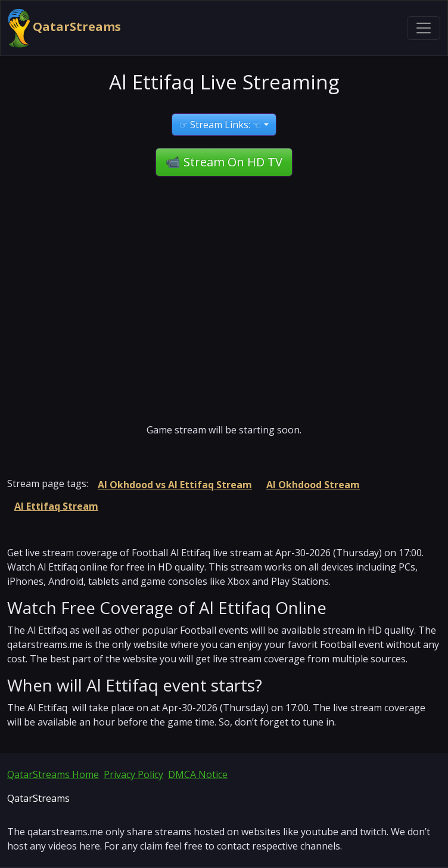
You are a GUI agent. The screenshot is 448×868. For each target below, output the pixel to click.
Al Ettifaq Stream (56, 506)
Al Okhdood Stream (313, 485)
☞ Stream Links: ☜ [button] (220, 125)
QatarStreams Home (53, 774)
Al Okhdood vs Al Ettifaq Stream (175, 485)
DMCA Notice (198, 774)
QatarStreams (64, 28)
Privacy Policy (133, 774)
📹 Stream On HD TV (224, 162)
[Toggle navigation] (424, 28)
